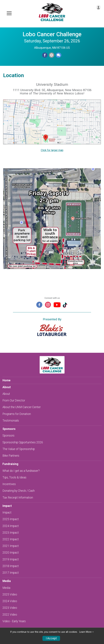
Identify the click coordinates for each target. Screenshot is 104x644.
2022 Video (10, 615)
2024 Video (10, 601)
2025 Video (10, 594)
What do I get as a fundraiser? (21, 471)
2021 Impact (11, 546)
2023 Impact (11, 533)
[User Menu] (98, 7)
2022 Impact (11, 539)
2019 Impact (11, 559)
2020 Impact (11, 553)
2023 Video (10, 608)
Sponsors (8, 436)
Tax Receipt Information (18, 498)
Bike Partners (11, 456)
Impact (7, 513)
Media (6, 588)
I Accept (51, 638)
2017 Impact (11, 573)
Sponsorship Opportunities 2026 (23, 442)
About (6, 394)
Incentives (9, 484)
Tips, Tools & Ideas (14, 477)
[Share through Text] (59, 55)
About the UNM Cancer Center (22, 407)
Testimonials (11, 421)
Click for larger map (52, 150)
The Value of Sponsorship (19, 449)
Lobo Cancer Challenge (52, 34)
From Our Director (14, 400)
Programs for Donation (17, 414)
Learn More (85, 632)
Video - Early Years (14, 621)
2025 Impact (11, 519)
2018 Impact (11, 566)
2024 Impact (11, 526)
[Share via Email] (52, 55)
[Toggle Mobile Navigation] (9, 13)
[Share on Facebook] (45, 55)
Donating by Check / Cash (19, 491)
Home (6, 380)
